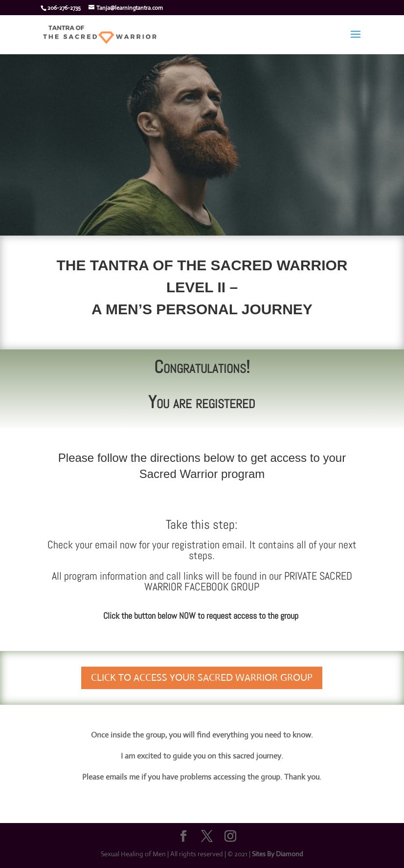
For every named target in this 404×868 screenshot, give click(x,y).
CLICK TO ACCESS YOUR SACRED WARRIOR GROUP (202, 678)
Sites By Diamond (278, 854)
